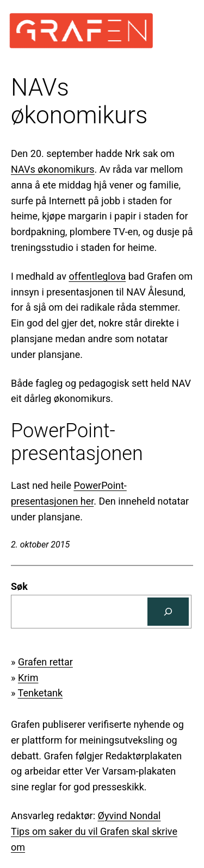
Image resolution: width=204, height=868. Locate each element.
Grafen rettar (45, 662)
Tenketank (41, 693)
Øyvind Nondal (129, 816)
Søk (19, 586)
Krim (28, 678)
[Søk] (168, 612)
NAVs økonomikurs (53, 169)
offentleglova (97, 276)
